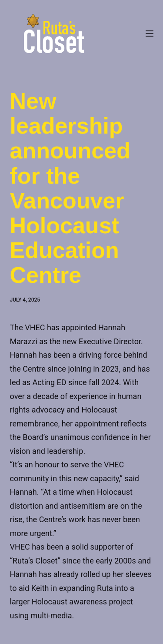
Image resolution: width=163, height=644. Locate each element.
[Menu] (150, 34)
